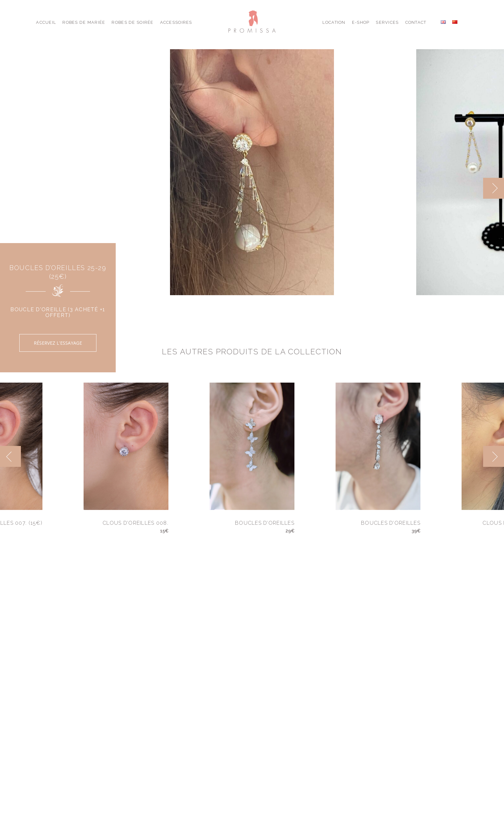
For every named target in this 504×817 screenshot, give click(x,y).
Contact (416, 22)
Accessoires (176, 22)
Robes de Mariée (84, 22)
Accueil (46, 22)
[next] (494, 188)
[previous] (10, 456)
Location (334, 22)
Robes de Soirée (132, 22)
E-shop (361, 22)
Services (387, 22)
